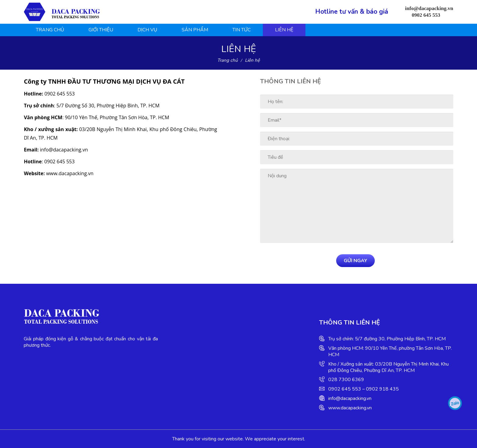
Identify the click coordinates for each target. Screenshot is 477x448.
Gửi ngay (355, 261)
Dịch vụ (147, 30)
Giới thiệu (101, 30)
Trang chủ (50, 30)
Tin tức (242, 30)
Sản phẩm (195, 30)
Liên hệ (284, 30)
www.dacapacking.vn (350, 408)
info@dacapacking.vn (350, 398)
